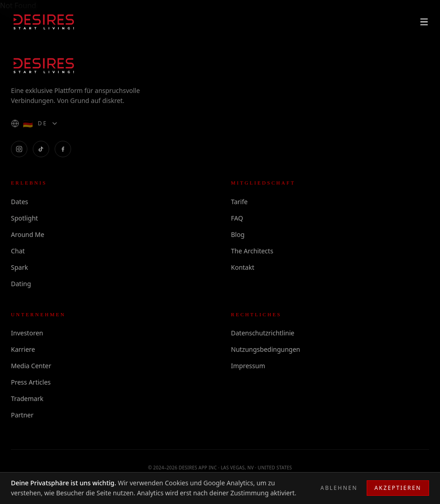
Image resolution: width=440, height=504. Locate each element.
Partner (22, 415)
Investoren (27, 333)
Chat (18, 251)
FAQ (237, 218)
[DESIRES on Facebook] (63, 149)
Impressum (248, 366)
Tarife (239, 202)
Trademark (27, 399)
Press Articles (31, 382)
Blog (238, 234)
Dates (20, 202)
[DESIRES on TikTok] (41, 149)
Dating (21, 284)
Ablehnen (339, 488)
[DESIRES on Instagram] (19, 149)
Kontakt (243, 267)
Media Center (31, 366)
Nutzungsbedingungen (266, 349)
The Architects (252, 251)
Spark (19, 267)
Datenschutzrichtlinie (263, 333)
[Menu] (424, 22)
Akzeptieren (398, 488)
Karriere (23, 349)
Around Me (28, 234)
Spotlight (24, 218)
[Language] (35, 123)
